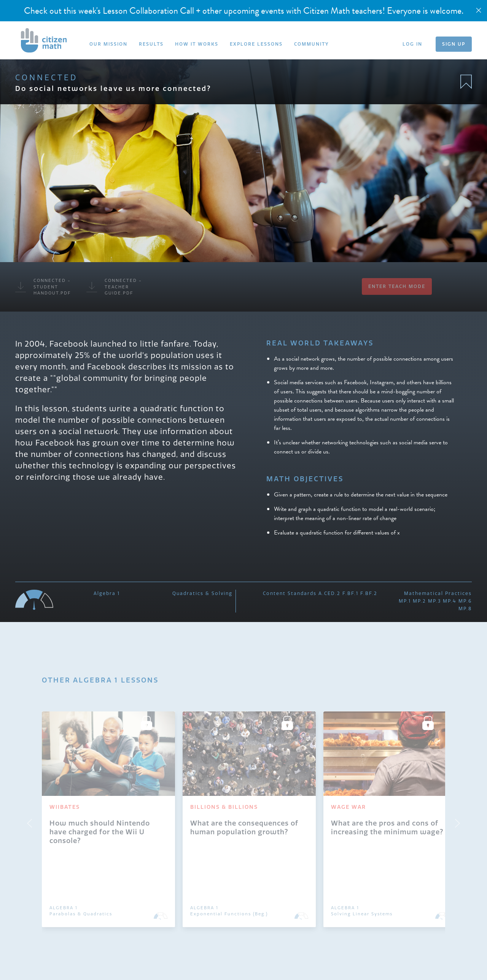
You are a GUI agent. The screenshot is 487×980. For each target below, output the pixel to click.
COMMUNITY (311, 44)
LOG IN (412, 44)
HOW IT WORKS (197, 44)
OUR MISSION (108, 44)
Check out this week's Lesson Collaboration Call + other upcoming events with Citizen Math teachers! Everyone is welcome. (244, 11)
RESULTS (151, 44)
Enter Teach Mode (397, 286)
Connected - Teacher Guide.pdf (114, 287)
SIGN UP (454, 44)
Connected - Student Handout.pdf (43, 287)
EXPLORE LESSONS (256, 44)
